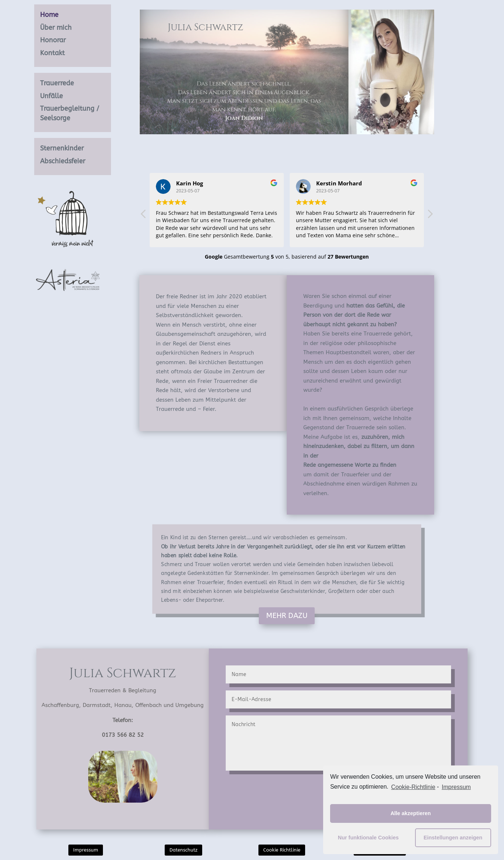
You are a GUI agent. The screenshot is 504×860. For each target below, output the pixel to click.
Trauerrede (57, 83)
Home (49, 15)
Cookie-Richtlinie (413, 787)
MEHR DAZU (287, 616)
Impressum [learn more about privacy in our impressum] (456, 787)
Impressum (86, 850)
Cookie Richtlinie (282, 850)
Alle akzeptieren (411, 813)
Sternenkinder (62, 148)
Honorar (53, 40)
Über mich (56, 28)
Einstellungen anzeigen (453, 838)
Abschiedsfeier (63, 161)
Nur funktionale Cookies (368, 838)
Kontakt (52, 53)
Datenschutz (183, 850)
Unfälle (51, 96)
